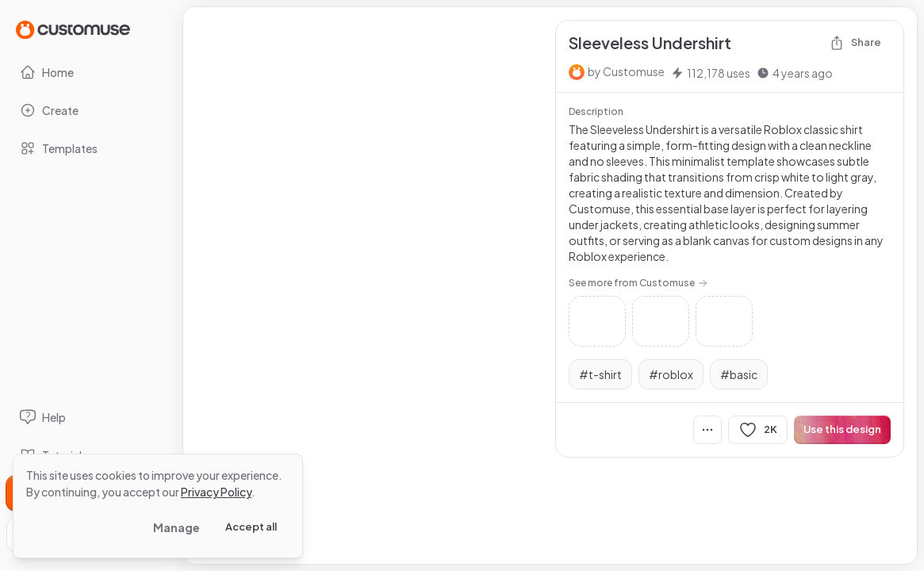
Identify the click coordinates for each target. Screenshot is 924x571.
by (626, 71)
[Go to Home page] (73, 29)
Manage (176, 527)
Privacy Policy (216, 492)
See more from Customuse (638, 283)
